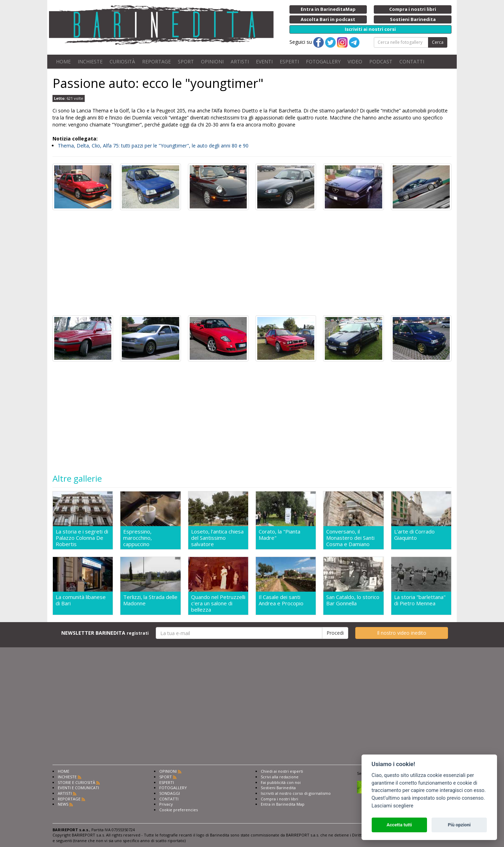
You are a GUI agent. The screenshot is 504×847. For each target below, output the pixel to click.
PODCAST (381, 61)
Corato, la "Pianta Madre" (279, 535)
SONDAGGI (170, 795)
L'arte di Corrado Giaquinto (414, 535)
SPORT (186, 61)
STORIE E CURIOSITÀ (76, 784)
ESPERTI (289, 61)
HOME (63, 61)
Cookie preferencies (178, 812)
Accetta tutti (399, 825)
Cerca (438, 42)
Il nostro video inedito (402, 635)
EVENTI (264, 61)
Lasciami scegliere (393, 806)
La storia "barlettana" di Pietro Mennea (420, 601)
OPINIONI (212, 61)
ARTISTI (240, 61)
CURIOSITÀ (122, 61)
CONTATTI (412, 61)
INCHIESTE (90, 61)
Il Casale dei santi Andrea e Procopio (281, 601)
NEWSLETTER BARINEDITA (105, 635)
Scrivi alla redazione (280, 779)
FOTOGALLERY (323, 61)
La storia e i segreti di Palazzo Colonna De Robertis (82, 538)
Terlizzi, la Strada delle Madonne (150, 601)
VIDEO (355, 61)
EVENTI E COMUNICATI (78, 790)
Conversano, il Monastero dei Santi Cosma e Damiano (350, 538)
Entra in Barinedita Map (283, 806)
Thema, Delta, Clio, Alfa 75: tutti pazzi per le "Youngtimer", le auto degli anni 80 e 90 (153, 146)
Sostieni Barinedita (278, 790)
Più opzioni (459, 825)
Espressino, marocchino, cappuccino (138, 538)
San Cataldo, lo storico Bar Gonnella (353, 601)
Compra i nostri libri (279, 801)
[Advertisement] (252, 263)
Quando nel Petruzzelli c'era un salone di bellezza (218, 604)
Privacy (166, 806)
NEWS (63, 806)
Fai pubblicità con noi (281, 784)
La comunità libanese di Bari (81, 601)
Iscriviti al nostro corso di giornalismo (296, 795)
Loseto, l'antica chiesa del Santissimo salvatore (217, 538)
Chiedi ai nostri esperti (282, 773)
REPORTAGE (156, 61)
